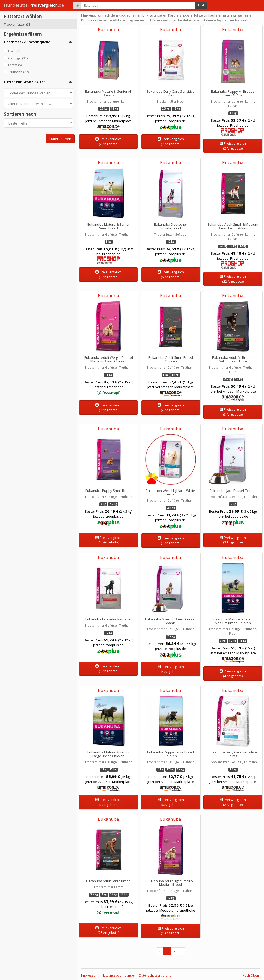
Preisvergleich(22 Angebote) (233, 279)
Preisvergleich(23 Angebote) (109, 930)
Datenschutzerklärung (155, 975)
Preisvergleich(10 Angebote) (109, 540)
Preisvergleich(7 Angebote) (171, 141)
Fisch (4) (14, 51)
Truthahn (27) (18, 72)
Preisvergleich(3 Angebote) (109, 274)
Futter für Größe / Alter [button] (24, 82)
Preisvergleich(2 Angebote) (109, 141)
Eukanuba (109, 30)
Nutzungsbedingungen (119, 975)
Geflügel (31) (18, 58)
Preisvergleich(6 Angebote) (171, 274)
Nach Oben (251, 975)
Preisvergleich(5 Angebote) (109, 669)
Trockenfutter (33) (18, 24)
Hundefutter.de (34, 5)
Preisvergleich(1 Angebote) (171, 931)
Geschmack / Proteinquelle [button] (27, 42)
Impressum (90, 975)
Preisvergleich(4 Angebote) (171, 669)
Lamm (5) (15, 65)
